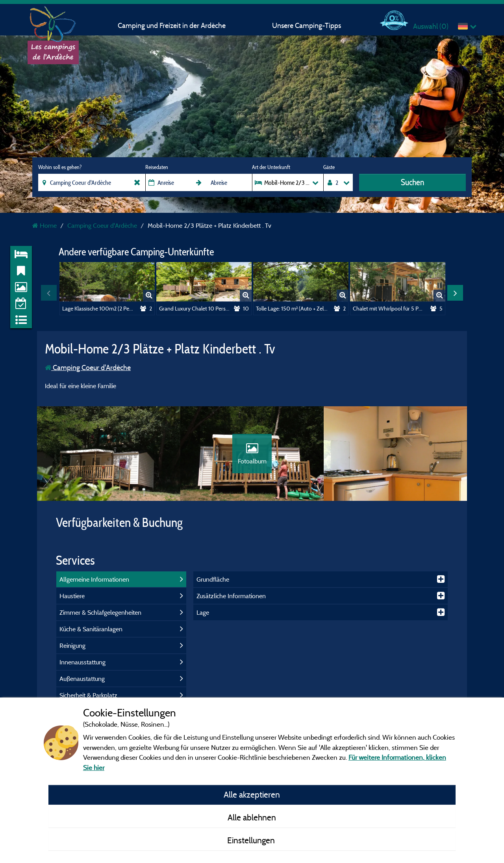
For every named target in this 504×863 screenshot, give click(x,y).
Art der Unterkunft (271, 167)
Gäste (329, 167)
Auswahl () (431, 26)
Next (455, 293)
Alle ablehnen (252, 817)
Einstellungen (252, 840)
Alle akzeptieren (252, 794)
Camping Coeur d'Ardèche (88, 367)
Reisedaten (157, 167)
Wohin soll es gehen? (60, 167)
